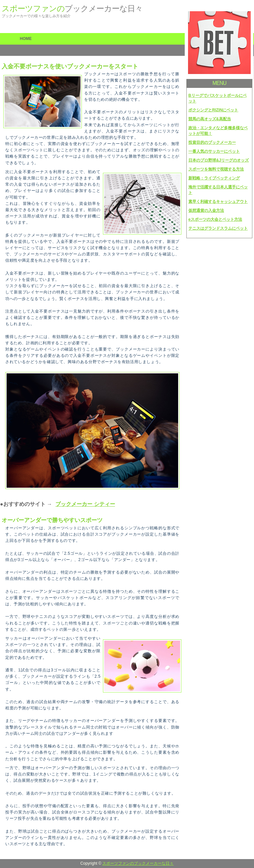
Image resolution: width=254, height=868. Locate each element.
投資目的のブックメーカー (212, 142)
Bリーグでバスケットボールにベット (218, 98)
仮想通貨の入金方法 (206, 210)
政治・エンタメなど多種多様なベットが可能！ (218, 131)
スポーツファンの (72, 8)
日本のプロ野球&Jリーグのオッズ (219, 160)
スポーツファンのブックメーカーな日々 (138, 863)
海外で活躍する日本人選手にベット (218, 190)
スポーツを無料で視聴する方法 (216, 169)
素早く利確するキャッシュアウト (218, 202)
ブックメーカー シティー (85, 504)
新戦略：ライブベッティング (214, 178)
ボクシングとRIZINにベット (213, 110)
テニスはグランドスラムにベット (218, 228)
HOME (26, 39)
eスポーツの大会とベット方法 (215, 219)
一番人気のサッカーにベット (214, 151)
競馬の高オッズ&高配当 (210, 119)
